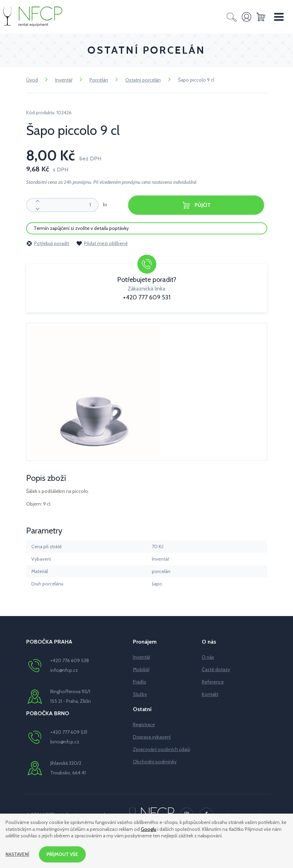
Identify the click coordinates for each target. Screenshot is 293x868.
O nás (208, 657)
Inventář (64, 80)
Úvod (32, 80)
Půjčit (196, 205)
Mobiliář (141, 669)
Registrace (144, 724)
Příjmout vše (64, 854)
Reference (213, 681)
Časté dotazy (216, 669)
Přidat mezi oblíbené (102, 243)
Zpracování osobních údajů (161, 749)
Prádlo (140, 681)
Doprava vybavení (152, 737)
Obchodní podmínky (155, 761)
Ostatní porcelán (143, 80)
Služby (140, 694)
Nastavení (18, 854)
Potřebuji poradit (48, 243)
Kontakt (210, 694)
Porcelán (99, 80)
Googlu (149, 828)
